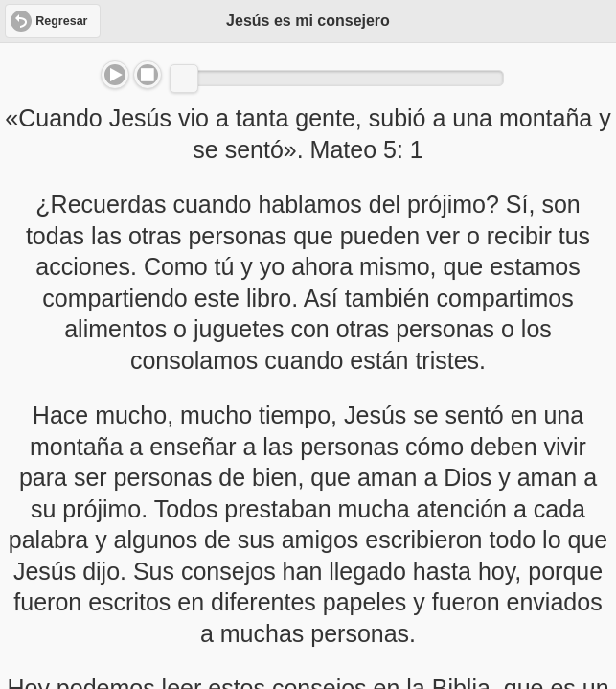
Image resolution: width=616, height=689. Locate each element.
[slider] (184, 79)
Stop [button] (148, 75)
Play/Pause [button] (115, 75)
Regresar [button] (61, 21)
